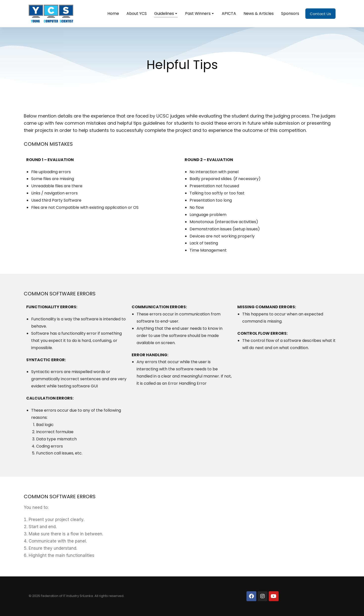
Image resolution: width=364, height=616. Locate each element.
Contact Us (320, 14)
